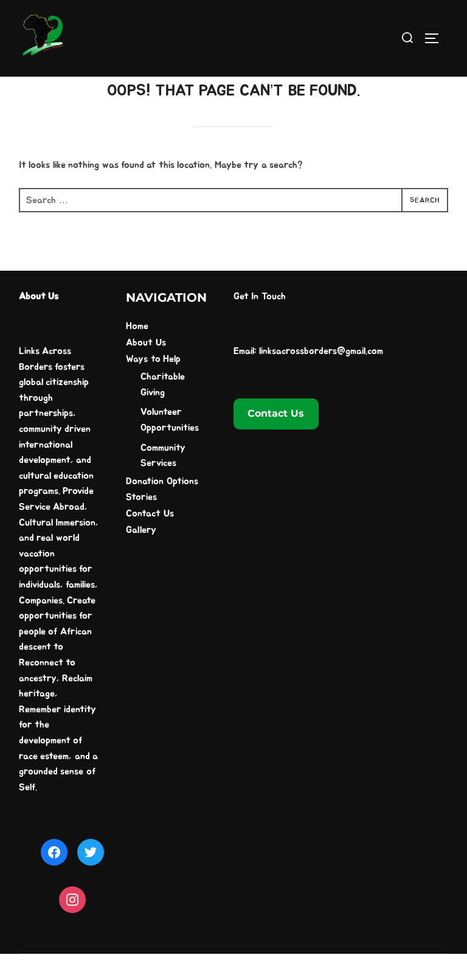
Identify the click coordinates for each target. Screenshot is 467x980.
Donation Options (162, 507)
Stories (141, 523)
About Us (146, 369)
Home (137, 352)
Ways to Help (153, 384)
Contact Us (150, 540)
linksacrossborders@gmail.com (321, 377)
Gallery (141, 555)
